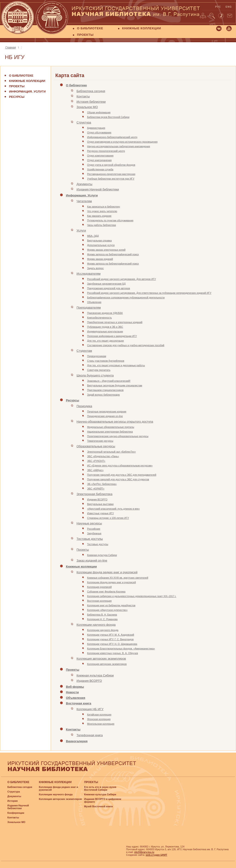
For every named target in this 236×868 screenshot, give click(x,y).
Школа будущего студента (95, 375)
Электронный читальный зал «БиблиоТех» (111, 452)
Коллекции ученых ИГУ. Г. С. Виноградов (110, 639)
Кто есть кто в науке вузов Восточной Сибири (100, 788)
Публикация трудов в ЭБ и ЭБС (105, 327)
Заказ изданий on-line (92, 560)
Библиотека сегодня (91, 91)
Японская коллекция (99, 719)
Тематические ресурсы (100, 441)
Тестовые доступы (90, 539)
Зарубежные (94, 533)
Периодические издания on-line (105, 416)
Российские (94, 529)
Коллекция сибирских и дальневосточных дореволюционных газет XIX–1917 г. (132, 596)
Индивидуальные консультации (105, 331)
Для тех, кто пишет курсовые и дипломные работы (116, 365)
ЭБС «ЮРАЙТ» (96, 489)
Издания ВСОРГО (97, 499)
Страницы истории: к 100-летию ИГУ (108, 518)
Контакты (83, 96)
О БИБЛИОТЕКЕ (90, 28)
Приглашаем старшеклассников (105, 390)
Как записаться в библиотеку (104, 207)
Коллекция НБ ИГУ (90, 709)
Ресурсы (17, 97)
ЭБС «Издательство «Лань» (103, 456)
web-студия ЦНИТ (156, 855)
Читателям (84, 201)
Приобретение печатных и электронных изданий (115, 322)
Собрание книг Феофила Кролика (106, 592)
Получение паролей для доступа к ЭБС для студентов (118, 479)
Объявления (94, 302)
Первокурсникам (97, 356)
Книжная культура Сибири (102, 555)
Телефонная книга (90, 735)
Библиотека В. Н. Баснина (102, 615)
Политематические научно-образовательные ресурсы (118, 436)
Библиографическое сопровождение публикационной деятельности (126, 297)
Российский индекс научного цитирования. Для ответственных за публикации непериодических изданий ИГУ (149, 293)
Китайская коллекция (99, 715)
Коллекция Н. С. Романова (102, 619)
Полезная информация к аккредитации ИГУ (112, 336)
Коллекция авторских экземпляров (101, 659)
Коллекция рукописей (99, 587)
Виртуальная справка (99, 240)
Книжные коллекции (27, 81)
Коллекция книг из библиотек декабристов (111, 605)
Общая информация (99, 112)
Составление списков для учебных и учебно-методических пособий (126, 345)
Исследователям (88, 274)
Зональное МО (87, 107)
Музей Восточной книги (99, 806)
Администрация (96, 128)
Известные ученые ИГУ (100, 513)
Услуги (81, 230)
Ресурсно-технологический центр (106, 151)
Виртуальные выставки (100, 504)
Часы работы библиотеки (102, 225)
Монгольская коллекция (101, 724)
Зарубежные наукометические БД (106, 284)
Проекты (17, 86)
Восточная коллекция (99, 601)
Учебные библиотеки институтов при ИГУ (111, 179)
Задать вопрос (95, 268)
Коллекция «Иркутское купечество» (107, 610)
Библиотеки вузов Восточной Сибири (108, 117)
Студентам (84, 351)
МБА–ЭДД (93, 236)
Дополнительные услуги (101, 245)
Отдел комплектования (100, 156)
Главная (10, 48)
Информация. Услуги (27, 92)
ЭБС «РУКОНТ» (96, 461)
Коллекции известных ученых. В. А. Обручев (113, 653)
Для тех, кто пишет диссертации (105, 341)
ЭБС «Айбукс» (95, 470)
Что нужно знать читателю (102, 211)
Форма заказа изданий (100, 259)
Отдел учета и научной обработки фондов (111, 165)
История (12, 801)
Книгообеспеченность (99, 318)
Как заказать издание (99, 216)
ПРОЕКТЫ (85, 35)
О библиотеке (21, 76)
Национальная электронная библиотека (110, 432)
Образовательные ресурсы (96, 446)
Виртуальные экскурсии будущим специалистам (115, 385)
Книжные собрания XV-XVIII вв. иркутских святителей (118, 578)
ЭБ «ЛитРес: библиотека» (102, 484)
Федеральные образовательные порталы (111, 427)
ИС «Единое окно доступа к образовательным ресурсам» (120, 466)
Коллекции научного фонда (96, 625)
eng (229, 7)
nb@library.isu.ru (144, 852)
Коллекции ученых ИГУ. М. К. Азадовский (111, 635)
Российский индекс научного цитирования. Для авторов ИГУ (122, 279)
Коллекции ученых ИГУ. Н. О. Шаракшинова (112, 644)
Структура (84, 122)
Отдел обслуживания (99, 132)
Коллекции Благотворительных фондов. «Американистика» (121, 649)
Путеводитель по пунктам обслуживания (110, 220)
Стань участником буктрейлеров (106, 361)
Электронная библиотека (94, 494)
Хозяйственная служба (100, 169)
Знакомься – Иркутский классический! (109, 381)
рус (218, 7)
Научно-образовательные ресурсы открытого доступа (115, 422)
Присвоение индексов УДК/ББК (105, 313)
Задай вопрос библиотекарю (103, 395)
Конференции (16, 813)
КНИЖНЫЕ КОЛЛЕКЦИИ (142, 28)
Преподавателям (89, 308)
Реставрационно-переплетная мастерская (111, 174)
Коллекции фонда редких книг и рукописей (107, 572)
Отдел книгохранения (99, 160)
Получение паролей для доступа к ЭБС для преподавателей (122, 475)
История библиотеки (91, 102)
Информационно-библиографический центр (112, 137)
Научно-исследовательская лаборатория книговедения (119, 146)
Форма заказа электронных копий (106, 250)
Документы (84, 184)
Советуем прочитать (99, 370)
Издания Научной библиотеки (98, 189)
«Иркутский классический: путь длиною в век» (113, 509)
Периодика (84, 406)
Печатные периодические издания (107, 411)
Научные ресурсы (89, 523)
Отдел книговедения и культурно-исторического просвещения (122, 142)
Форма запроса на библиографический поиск (113, 254)
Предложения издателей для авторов (109, 288)
